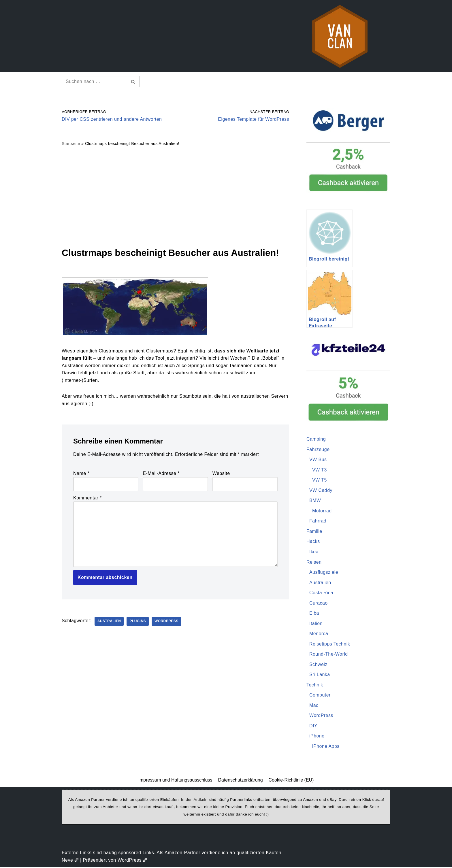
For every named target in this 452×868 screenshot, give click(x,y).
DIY (313, 726)
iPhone (317, 737)
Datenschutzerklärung (240, 781)
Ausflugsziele (324, 572)
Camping (316, 439)
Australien (109, 622)
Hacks (313, 542)
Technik (315, 685)
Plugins (138, 622)
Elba (314, 614)
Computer (320, 696)
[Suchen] (94, 82)
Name (81, 474)
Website (221, 474)
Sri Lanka (320, 675)
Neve (70, 861)
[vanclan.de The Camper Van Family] (340, 36)
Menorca (319, 634)
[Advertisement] (175, 197)
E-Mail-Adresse (161, 474)
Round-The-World (329, 655)
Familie (314, 532)
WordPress (167, 622)
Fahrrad (318, 521)
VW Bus (318, 460)
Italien (316, 624)
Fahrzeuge (318, 449)
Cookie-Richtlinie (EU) (291, 781)
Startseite (71, 144)
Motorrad (322, 511)
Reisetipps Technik (330, 644)
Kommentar (87, 498)
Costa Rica (321, 593)
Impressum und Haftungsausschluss (175, 781)
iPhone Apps (326, 747)
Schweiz (318, 665)
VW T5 (320, 480)
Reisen (314, 562)
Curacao (319, 603)
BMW (315, 501)
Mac (314, 706)
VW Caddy (321, 490)
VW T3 (320, 470)
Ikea (314, 552)
